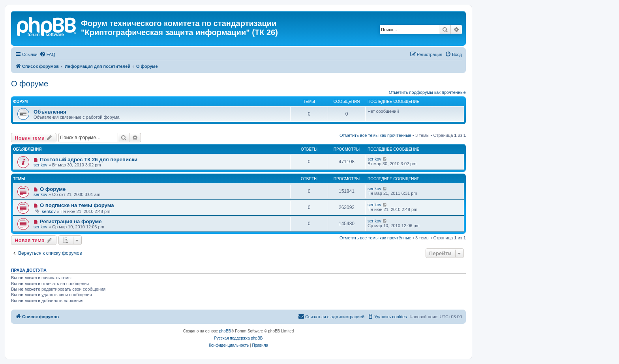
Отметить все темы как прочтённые (375, 135)
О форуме (30, 84)
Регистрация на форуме (71, 221)
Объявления (50, 112)
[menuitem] (47, 54)
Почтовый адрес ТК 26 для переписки (89, 160)
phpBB (225, 331)
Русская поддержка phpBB (238, 338)
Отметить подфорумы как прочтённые (427, 92)
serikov (40, 165)
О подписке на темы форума (77, 205)
